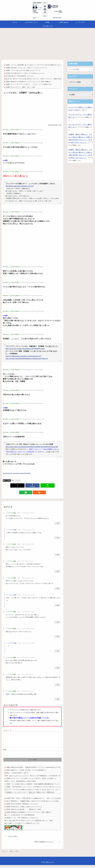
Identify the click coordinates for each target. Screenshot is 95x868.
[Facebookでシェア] (32, 485)
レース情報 (7, 480)
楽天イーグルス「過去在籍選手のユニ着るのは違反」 (21, 784)
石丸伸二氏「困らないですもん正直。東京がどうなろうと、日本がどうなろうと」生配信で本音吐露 (35, 79)
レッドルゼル (16, 480)
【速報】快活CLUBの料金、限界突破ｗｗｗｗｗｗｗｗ (22, 807)
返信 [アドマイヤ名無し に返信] (57, 523)
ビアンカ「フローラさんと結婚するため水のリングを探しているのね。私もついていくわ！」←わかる (36, 793)
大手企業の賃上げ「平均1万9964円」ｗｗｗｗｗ (19, 76)
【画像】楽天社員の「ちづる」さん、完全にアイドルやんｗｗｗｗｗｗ (26, 68)
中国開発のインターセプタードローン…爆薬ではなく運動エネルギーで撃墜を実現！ (30, 795)
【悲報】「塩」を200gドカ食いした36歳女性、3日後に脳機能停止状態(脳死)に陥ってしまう (33, 787)
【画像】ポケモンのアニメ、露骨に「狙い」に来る (20, 87)
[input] (80, 69)
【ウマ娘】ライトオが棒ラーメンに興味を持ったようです (23, 826)
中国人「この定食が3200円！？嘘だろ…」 (18, 776)
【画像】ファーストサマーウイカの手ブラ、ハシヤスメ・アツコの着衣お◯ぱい (29, 84)
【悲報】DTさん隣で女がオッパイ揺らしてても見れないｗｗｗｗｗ (25, 73)
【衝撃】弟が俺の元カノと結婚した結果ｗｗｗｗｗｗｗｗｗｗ (24, 810)
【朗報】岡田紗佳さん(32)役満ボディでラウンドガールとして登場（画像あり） (29, 82)
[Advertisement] (47, 43)
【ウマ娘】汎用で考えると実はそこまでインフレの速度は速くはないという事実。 (30, 824)
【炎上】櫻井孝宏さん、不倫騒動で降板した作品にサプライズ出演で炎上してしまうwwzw (32, 804)
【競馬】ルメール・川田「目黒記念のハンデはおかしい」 (23, 821)
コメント (7, 730)
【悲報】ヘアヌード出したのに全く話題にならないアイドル (23, 70)
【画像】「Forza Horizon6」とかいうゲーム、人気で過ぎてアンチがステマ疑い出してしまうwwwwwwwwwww (38, 790)
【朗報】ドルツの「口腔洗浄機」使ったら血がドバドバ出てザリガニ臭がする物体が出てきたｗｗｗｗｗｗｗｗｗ (38, 65)
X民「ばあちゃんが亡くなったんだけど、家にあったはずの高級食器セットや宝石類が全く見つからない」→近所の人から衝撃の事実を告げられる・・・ (50, 779)
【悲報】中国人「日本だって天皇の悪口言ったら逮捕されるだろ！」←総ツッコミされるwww (33, 801)
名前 (5, 753)
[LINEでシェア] (48, 485)
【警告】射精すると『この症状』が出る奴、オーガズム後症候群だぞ (26, 773)
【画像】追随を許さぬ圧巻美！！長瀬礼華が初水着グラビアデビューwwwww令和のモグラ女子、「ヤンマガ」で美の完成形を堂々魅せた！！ (47, 770)
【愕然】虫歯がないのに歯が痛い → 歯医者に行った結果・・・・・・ (27, 812)
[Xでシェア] (17, 485)
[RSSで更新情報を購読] (35, 492)
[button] (91, 69)
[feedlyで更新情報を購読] (30, 492)
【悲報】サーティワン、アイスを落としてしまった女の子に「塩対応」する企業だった (31, 781)
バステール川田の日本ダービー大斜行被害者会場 (20, 818)
